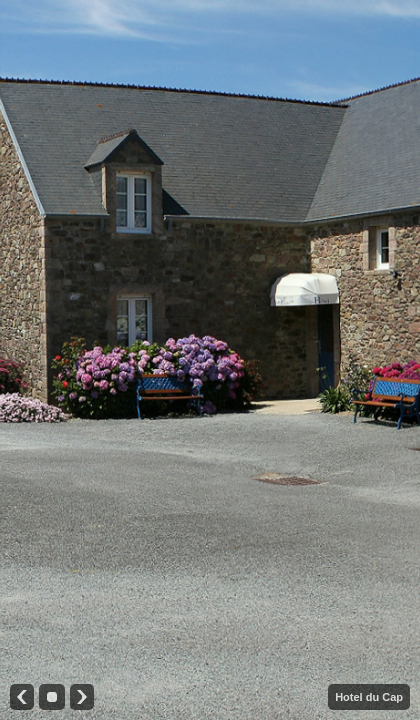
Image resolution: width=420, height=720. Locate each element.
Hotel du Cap (369, 697)
